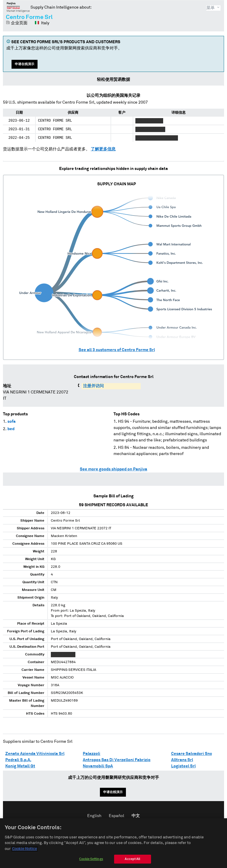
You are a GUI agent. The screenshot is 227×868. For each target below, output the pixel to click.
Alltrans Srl (182, 760)
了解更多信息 (103, 149)
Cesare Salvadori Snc (192, 754)
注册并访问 (93, 386)
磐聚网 (18, 7)
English (94, 816)
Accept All (132, 861)
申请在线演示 (25, 64)
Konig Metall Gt (20, 766)
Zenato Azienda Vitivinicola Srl (35, 754)
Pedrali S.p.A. (18, 760)
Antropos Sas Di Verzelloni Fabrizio (117, 760)
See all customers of (117, 350)
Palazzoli (91, 754)
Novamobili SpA (98, 766)
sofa (12, 422)
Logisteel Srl (183, 766)
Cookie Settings (91, 861)
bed (11, 429)
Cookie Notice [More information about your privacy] (25, 851)
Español (116, 816)
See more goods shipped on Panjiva (113, 469)
